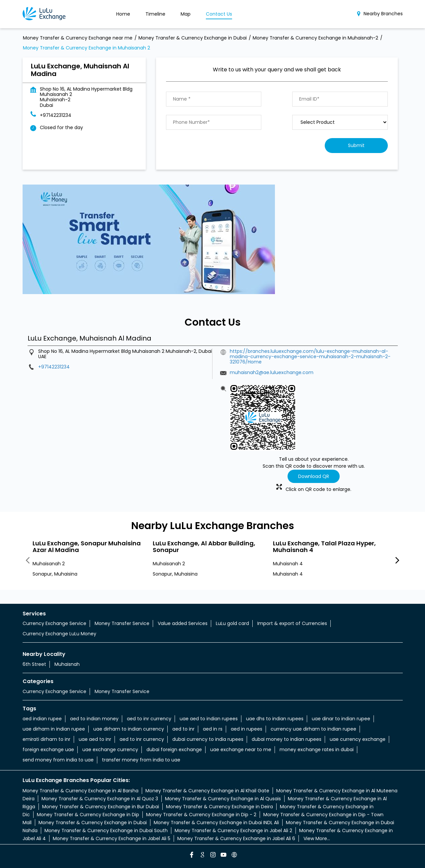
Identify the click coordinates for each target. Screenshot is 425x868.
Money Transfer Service (122, 623)
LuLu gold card (232, 623)
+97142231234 (56, 115)
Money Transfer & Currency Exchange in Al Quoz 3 (100, 799)
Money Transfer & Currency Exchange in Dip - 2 (201, 815)
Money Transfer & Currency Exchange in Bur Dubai (101, 807)
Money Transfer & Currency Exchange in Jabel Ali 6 (236, 838)
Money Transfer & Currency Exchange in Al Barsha (81, 791)
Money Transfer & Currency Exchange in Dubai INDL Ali (216, 823)
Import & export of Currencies (292, 623)
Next (397, 561)
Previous (28, 561)
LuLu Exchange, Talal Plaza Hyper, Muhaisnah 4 (324, 546)
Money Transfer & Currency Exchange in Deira (219, 807)
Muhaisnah (67, 664)
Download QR (314, 476)
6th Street (34, 664)
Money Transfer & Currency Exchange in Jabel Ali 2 (233, 830)
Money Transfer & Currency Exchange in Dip (88, 815)
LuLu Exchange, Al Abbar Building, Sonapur (204, 546)
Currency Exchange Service (54, 623)
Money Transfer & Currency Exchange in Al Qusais (223, 799)
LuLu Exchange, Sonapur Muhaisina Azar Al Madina (87, 546)
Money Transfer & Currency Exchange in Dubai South (106, 830)
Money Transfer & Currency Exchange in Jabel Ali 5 (112, 838)
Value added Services (183, 623)
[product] (340, 122)
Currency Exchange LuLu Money (59, 634)
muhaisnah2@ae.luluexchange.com (272, 372)
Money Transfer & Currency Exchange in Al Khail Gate (207, 791)
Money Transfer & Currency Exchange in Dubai (93, 823)
